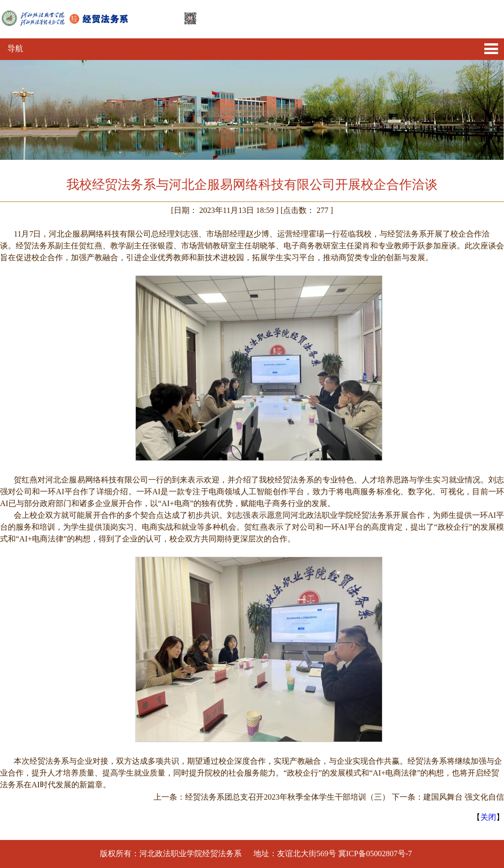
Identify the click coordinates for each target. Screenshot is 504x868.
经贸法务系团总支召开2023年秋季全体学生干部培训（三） (287, 797)
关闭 (488, 817)
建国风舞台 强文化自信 (464, 797)
